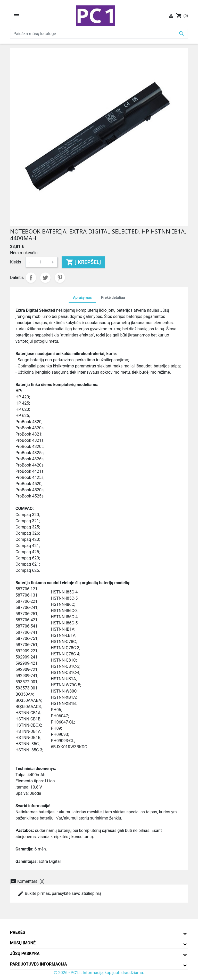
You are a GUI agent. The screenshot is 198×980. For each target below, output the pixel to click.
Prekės (18, 932)
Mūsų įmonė (23, 943)
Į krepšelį (83, 262)
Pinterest (60, 278)
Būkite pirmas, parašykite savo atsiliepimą (59, 894)
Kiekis (16, 262)
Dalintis (31, 278)
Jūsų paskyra (25, 954)
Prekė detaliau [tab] (113, 298)
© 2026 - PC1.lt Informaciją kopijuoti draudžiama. (99, 973)
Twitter (45, 278)
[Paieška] (99, 34)
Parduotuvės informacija (39, 964)
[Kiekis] (41, 262)
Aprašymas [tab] (82, 298)
